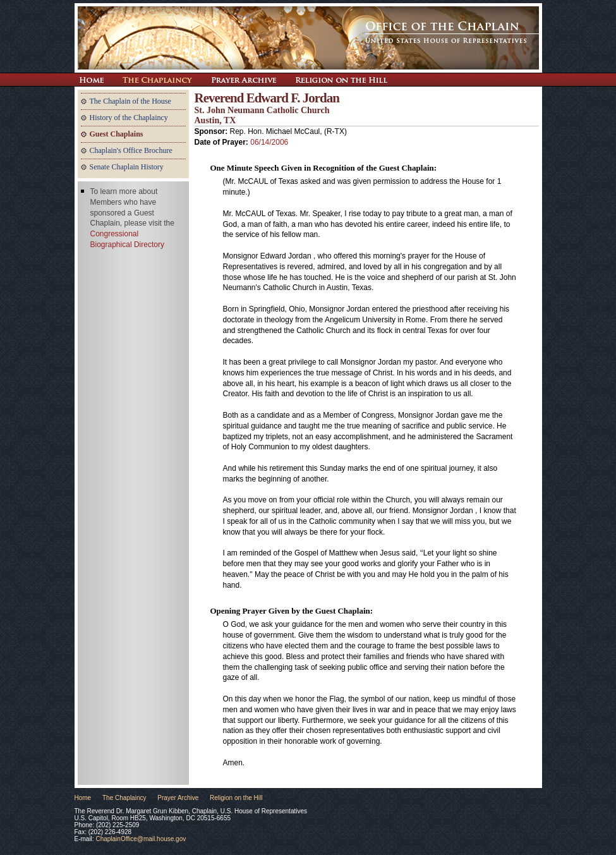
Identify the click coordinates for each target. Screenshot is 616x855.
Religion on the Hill (341, 80)
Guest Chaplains (117, 134)
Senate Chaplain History (127, 167)
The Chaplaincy (157, 80)
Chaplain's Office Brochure (131, 150)
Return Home (91, 80)
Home (83, 798)
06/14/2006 (269, 142)
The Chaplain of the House (130, 101)
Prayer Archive (244, 80)
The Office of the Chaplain (308, 38)
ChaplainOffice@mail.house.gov (141, 839)
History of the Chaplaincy (129, 118)
